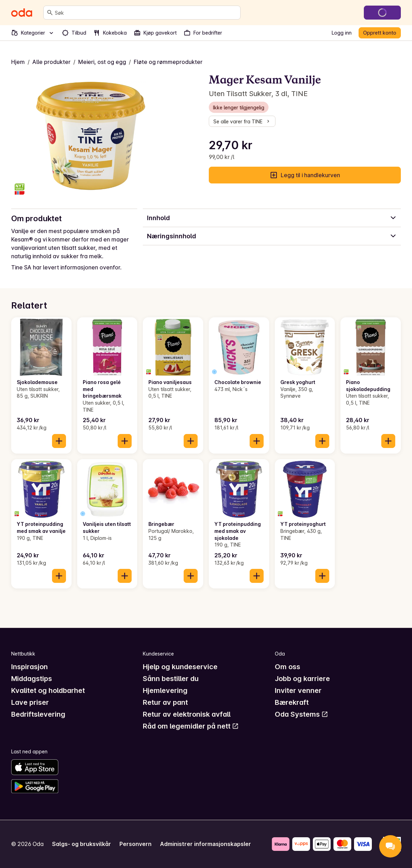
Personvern (135, 844)
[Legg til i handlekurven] (59, 441)
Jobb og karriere (302, 679)
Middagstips (32, 679)
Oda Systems (301, 714)
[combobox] (146, 13)
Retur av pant (165, 702)
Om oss (288, 667)
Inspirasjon (30, 667)
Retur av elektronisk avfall (187, 714)
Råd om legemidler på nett (191, 726)
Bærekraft (292, 702)
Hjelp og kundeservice (180, 667)
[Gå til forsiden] (22, 13)
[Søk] (50, 13)
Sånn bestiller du (171, 679)
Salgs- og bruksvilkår (82, 844)
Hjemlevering (165, 690)
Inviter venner (298, 690)
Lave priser (30, 702)
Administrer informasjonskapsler (205, 844)
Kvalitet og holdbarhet (48, 690)
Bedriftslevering (38, 714)
